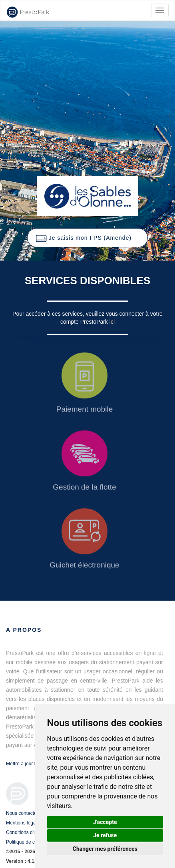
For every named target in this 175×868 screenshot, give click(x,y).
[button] (87, 238)
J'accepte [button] (105, 822)
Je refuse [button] (105, 835)
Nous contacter (22, 813)
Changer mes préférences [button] (105, 849)
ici (112, 322)
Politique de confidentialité (34, 842)
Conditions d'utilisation (30, 832)
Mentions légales (24, 823)
